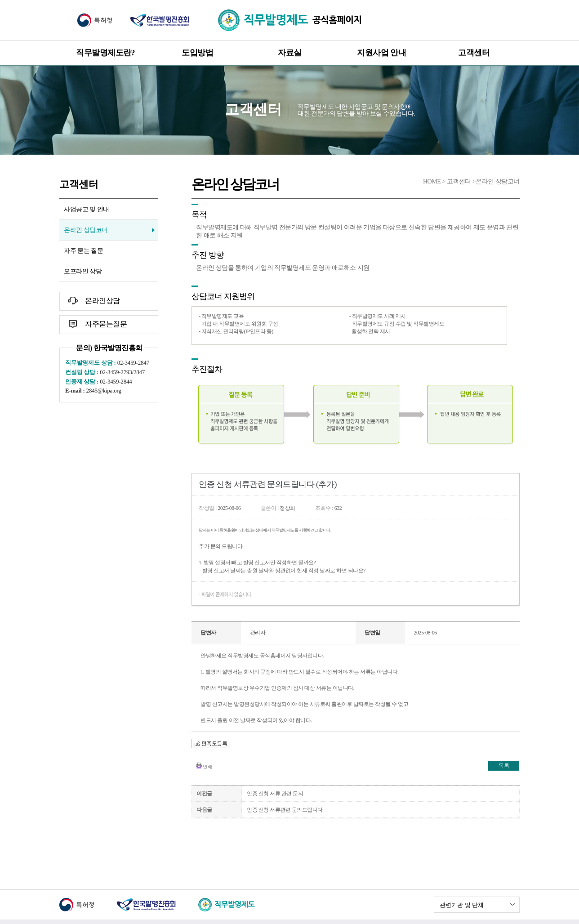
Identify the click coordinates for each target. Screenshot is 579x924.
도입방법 (197, 53)
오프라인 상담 (83, 271)
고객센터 (474, 53)
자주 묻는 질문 (83, 251)
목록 (504, 766)
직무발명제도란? (105, 53)
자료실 (290, 53)
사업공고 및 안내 (87, 209)
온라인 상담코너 (86, 230)
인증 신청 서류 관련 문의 (275, 794)
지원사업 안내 (381, 53)
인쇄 (207, 767)
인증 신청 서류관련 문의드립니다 (285, 810)
